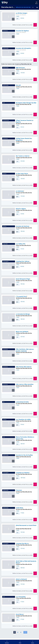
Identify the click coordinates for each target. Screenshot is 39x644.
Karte (18, 16)
